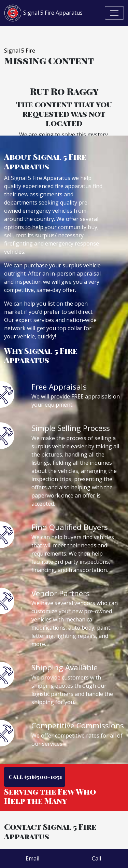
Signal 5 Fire (20, 51)
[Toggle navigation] (114, 13)
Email (32, 858)
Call (96, 858)
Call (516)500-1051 (35, 777)
